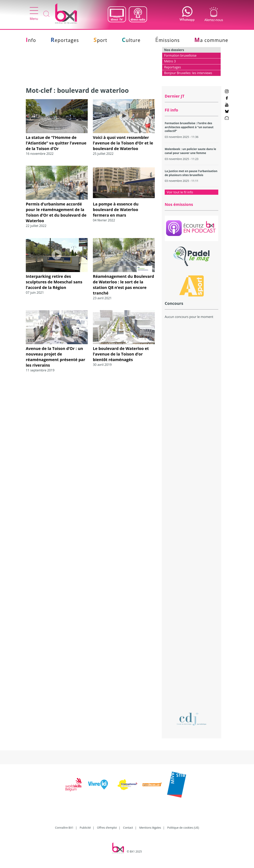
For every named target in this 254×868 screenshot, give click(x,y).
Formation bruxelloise (180, 55)
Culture (131, 40)
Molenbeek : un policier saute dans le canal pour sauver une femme (190, 151)
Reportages (65, 40)
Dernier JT (175, 96)
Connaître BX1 (64, 828)
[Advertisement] (191, 391)
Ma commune (211, 40)
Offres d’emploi (107, 828)
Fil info (171, 110)
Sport (100, 40)
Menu (34, 14)
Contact (128, 828)
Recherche (46, 14)
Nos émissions (179, 204)
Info (31, 40)
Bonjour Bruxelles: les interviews (188, 73)
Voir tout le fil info (180, 192)
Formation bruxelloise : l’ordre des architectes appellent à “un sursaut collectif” (189, 127)
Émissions (167, 40)
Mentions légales (150, 828)
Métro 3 (170, 61)
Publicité (85, 828)
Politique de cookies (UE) (183, 828)
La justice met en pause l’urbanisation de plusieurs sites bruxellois (191, 173)
